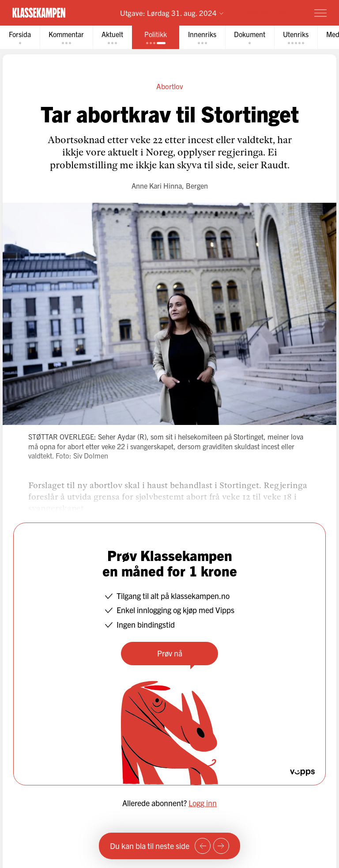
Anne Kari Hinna (157, 186)
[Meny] (320, 13)
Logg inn (203, 803)
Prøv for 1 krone (269, 13)
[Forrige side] (203, 846)
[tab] (20, 37)
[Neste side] (221, 846)
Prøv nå (170, 653)
